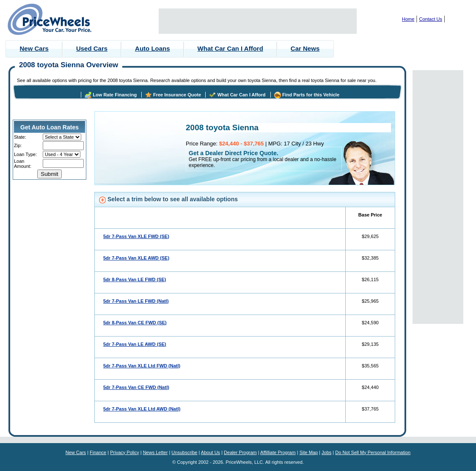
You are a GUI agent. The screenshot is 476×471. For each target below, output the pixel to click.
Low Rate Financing (115, 95)
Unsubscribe (184, 452)
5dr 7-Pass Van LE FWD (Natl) (136, 301)
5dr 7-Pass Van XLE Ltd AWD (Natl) (142, 409)
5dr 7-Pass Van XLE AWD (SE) (136, 258)
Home (408, 19)
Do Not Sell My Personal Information (373, 452)
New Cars (34, 48)
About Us (210, 452)
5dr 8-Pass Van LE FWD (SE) (135, 279)
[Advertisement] (258, 21)
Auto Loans (153, 48)
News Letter (155, 452)
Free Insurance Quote (177, 95)
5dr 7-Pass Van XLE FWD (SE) (136, 236)
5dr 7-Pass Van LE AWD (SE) (135, 344)
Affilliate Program (278, 452)
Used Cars (92, 48)
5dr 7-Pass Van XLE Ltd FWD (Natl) (142, 366)
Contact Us (431, 19)
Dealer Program (240, 452)
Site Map (309, 452)
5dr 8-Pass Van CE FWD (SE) (135, 323)
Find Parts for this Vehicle (311, 95)
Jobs (326, 452)
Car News (305, 48)
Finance (98, 452)
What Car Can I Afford (230, 48)
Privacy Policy (124, 452)
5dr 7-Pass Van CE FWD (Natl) (136, 387)
